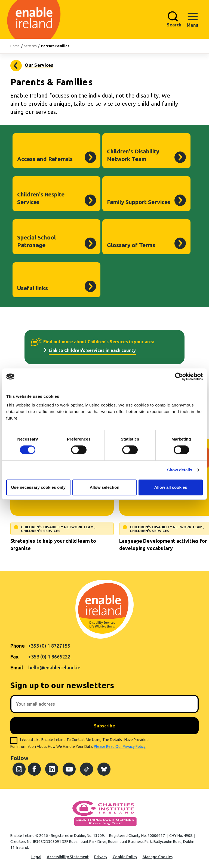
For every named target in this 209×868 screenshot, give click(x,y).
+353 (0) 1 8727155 (49, 646)
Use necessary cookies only (38, 487)
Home (15, 46)
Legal (36, 857)
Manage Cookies (158, 857)
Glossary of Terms (131, 245)
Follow (19, 758)
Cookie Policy (125, 857)
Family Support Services (139, 202)
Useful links (33, 288)
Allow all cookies (171, 487)
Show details (180, 470)
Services (30, 46)
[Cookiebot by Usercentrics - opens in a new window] (179, 377)
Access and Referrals (45, 159)
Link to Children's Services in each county (92, 350)
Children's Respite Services (41, 198)
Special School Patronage (36, 241)
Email (17, 667)
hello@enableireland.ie (54, 667)
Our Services (39, 65)
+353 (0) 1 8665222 (49, 657)
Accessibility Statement (68, 857)
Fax (14, 657)
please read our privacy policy (120, 746)
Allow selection (104, 487)
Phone (18, 646)
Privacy (101, 857)
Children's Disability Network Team (133, 155)
